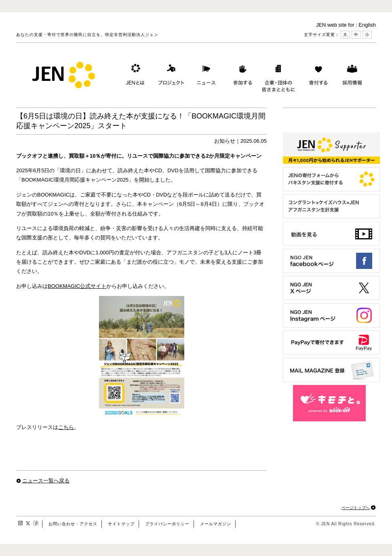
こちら (66, 427)
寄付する (316, 76)
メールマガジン (216, 524)
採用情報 (352, 76)
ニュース (205, 76)
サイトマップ (121, 524)
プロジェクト (170, 76)
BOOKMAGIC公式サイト (77, 286)
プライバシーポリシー (167, 524)
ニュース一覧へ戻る (46, 481)
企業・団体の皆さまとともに (279, 76)
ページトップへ (356, 508)
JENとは (134, 76)
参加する (241, 76)
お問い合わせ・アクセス (73, 524)
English (367, 25)
